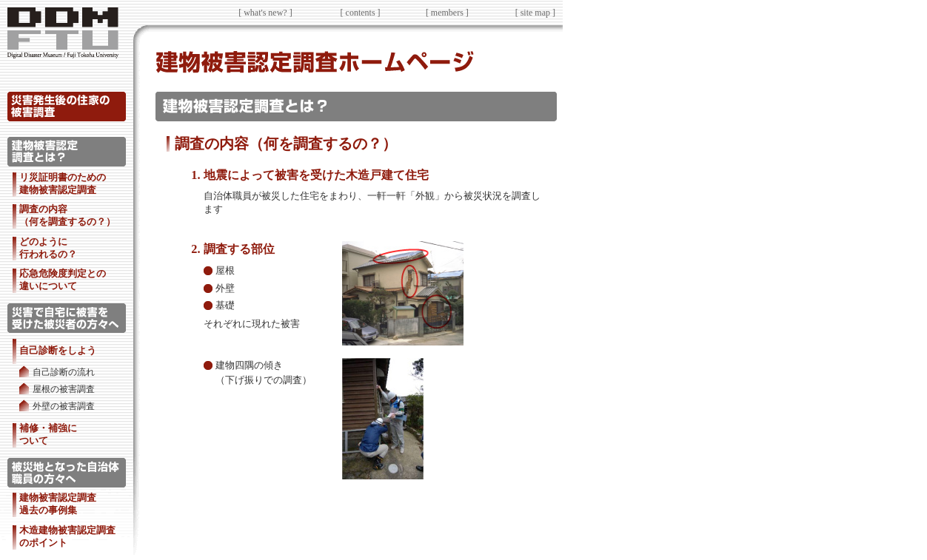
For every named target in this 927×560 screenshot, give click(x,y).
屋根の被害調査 (64, 389)
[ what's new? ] (265, 13)
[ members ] (447, 13)
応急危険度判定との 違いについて (63, 280)
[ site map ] (535, 13)
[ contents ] (361, 13)
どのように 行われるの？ (48, 248)
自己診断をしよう (58, 350)
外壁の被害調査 (64, 406)
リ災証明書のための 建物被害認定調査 (63, 183)
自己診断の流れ (64, 372)
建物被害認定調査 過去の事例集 (58, 504)
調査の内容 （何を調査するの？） (67, 215)
